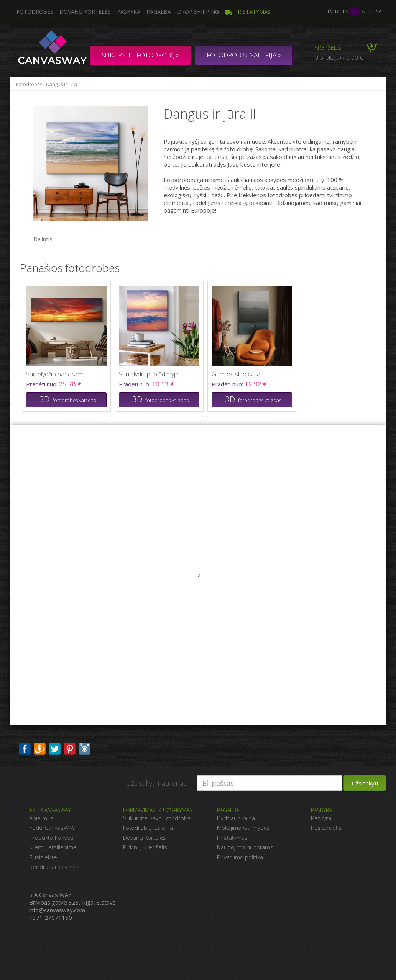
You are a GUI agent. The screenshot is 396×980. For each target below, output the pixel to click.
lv (330, 11)
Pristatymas (248, 12)
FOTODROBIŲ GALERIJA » (244, 55)
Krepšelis (328, 47)
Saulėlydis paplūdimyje (149, 374)
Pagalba (159, 12)
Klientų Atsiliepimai (53, 847)
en (346, 11)
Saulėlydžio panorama (56, 374)
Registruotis (326, 828)
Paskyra (129, 12)
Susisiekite (43, 857)
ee (371, 11)
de (338, 11)
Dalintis (43, 239)
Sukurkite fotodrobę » (140, 55)
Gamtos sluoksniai (237, 374)
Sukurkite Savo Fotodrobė (157, 818)
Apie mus (41, 818)
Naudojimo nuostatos (245, 847)
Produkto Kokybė (51, 838)
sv (379, 11)
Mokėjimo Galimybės (243, 828)
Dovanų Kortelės (145, 838)
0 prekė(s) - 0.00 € (339, 57)
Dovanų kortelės (85, 12)
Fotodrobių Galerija (148, 828)
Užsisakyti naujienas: (157, 783)
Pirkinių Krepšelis (145, 847)
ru (364, 11)
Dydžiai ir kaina (236, 818)
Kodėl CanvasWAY (52, 828)
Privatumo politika (240, 857)
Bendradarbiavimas (54, 867)
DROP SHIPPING (198, 12)
